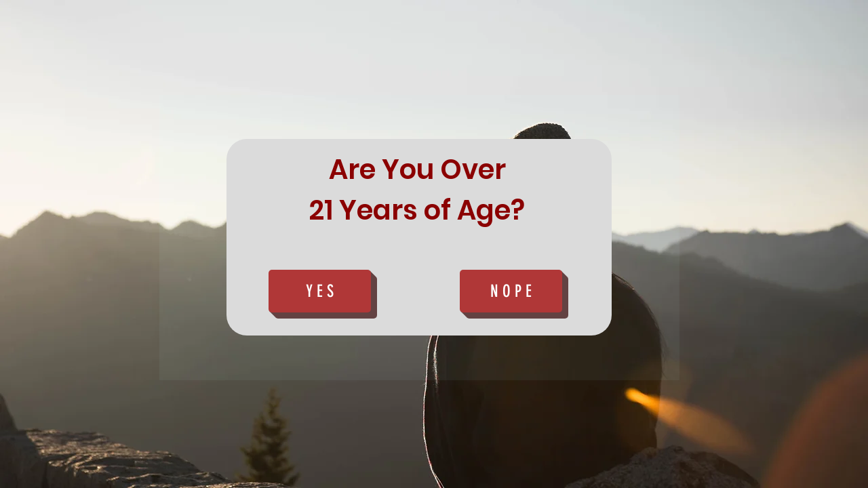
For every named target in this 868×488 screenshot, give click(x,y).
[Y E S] (320, 291)
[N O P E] (511, 291)
